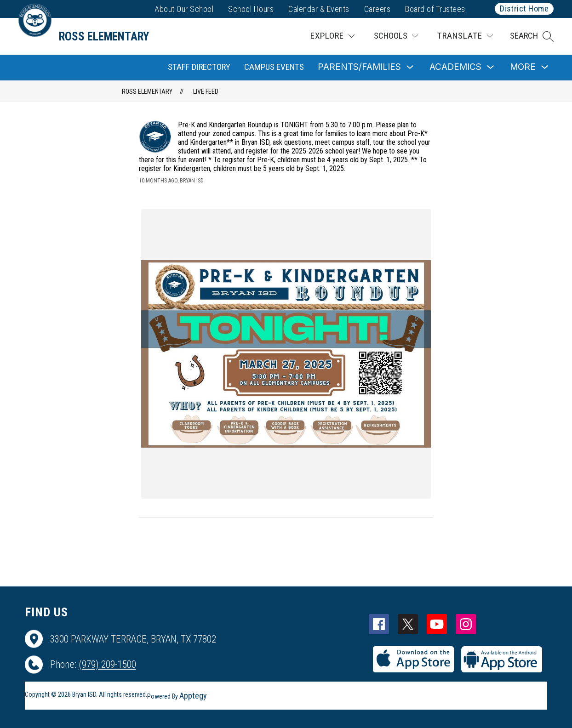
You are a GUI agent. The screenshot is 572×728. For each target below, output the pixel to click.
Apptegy (193, 696)
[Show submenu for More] (523, 67)
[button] (532, 36)
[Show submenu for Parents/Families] (359, 67)
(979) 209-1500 (107, 664)
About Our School (184, 9)
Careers (378, 9)
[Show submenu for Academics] (455, 67)
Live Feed (206, 91)
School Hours (251, 9)
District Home (524, 9)
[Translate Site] (465, 36)
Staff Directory (199, 67)
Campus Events (274, 67)
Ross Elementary (147, 91)
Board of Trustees (435, 9)
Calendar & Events (319, 9)
